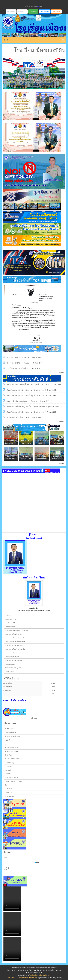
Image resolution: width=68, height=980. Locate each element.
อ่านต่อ (62, 373)
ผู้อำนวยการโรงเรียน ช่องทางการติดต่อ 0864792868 (34, 611)
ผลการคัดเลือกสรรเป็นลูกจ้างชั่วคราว (22, 401)
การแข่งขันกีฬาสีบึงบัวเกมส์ (18, 417)
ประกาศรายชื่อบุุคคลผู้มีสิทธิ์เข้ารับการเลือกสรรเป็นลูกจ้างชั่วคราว (34, 407)
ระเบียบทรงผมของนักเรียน (18, 368)
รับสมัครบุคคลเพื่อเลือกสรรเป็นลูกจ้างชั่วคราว (25, 390)
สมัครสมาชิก (45, 12)
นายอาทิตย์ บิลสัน (34, 608)
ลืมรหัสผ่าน (56, 12)
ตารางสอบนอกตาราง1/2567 (19, 363)
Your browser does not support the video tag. (12, 899)
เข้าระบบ (34, 718)
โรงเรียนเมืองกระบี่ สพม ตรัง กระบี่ (33, 29)
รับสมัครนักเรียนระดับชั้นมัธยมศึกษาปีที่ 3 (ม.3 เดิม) (28, 385)
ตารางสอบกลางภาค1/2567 (18, 357)
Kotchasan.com (32, 978)
